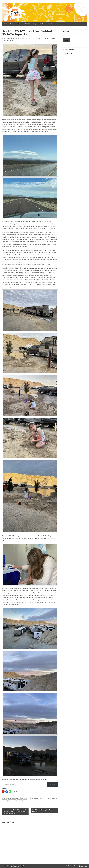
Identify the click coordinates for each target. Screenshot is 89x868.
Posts (11, 24)
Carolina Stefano (15, 866)
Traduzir (50, 24)
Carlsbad (8, 798)
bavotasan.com (83, 866)
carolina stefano (25, 798)
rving (14, 801)
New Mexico (35, 798)
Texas (25, 801)
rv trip (10, 801)
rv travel (52, 798)
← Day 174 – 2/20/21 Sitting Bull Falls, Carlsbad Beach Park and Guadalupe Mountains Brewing (15, 812)
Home (5, 24)
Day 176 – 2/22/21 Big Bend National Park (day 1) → (44, 811)
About (41, 24)
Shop (34, 24)
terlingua (20, 801)
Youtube (27, 24)
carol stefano (16, 798)
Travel (20, 24)
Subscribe (52, 784)
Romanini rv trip (44, 798)
